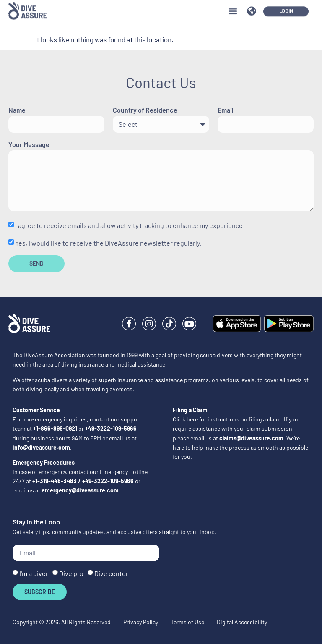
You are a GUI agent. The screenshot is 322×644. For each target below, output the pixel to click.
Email (226, 110)
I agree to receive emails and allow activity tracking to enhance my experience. (130, 225)
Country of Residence (145, 110)
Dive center (111, 573)
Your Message (29, 145)
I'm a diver (34, 573)
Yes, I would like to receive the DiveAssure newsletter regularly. (108, 243)
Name (17, 110)
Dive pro (71, 573)
